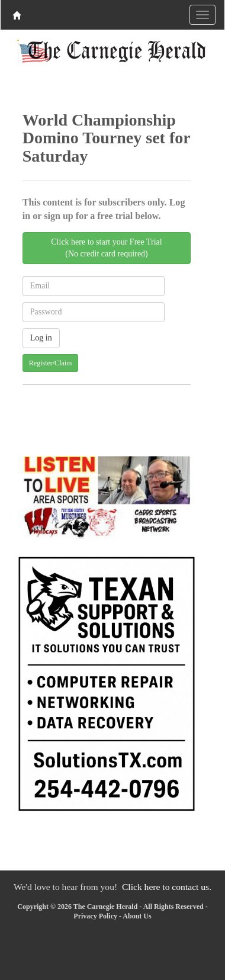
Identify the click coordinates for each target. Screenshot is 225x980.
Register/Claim (51, 363)
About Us (137, 916)
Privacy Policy (95, 916)
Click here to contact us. (167, 887)
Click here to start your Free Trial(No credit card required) (106, 248)
